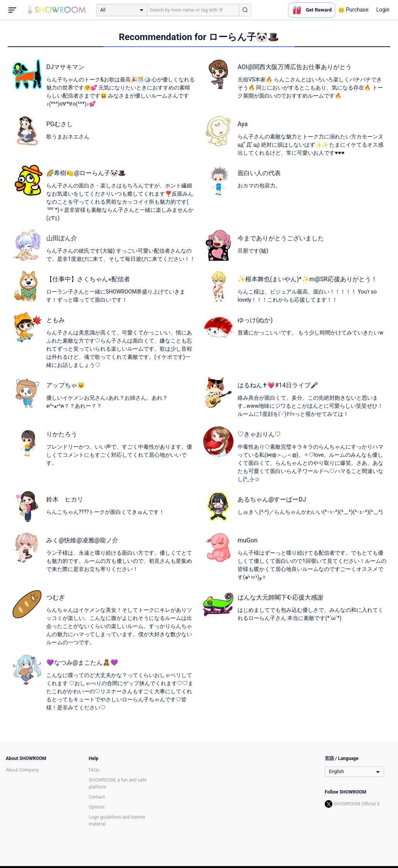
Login (383, 10)
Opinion (97, 807)
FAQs (94, 770)
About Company (22, 770)
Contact (97, 797)
